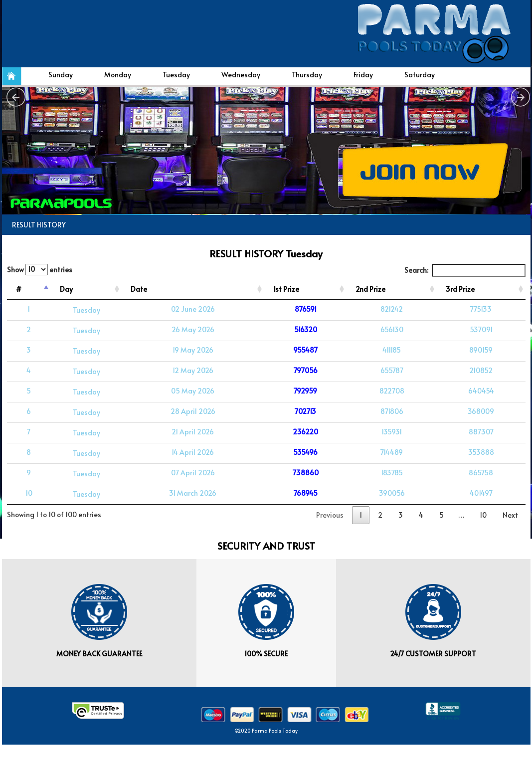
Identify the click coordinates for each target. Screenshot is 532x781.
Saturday (420, 75)
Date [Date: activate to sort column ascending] (139, 289)
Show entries (40, 270)
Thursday (307, 75)
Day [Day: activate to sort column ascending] (66, 289)
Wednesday (241, 75)
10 (483, 515)
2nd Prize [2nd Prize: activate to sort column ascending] (370, 289)
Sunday (61, 75)
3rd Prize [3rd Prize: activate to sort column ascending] (460, 289)
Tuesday (176, 75)
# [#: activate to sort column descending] (19, 289)
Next (510, 515)
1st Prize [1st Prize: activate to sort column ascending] (286, 289)
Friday (363, 75)
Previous (330, 515)
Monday (118, 75)
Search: (465, 270)
